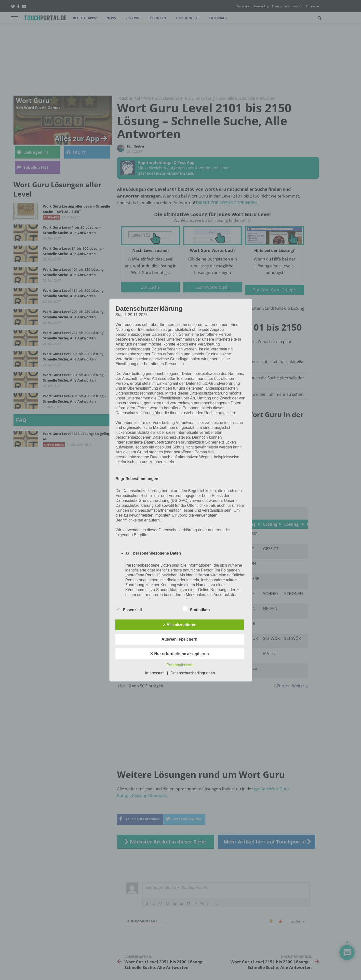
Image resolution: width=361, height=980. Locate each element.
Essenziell (129, 609)
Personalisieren (180, 665)
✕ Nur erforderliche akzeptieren (179, 654)
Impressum (155, 673)
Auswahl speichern (179, 639)
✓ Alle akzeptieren (180, 625)
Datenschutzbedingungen (193, 673)
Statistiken (196, 609)
